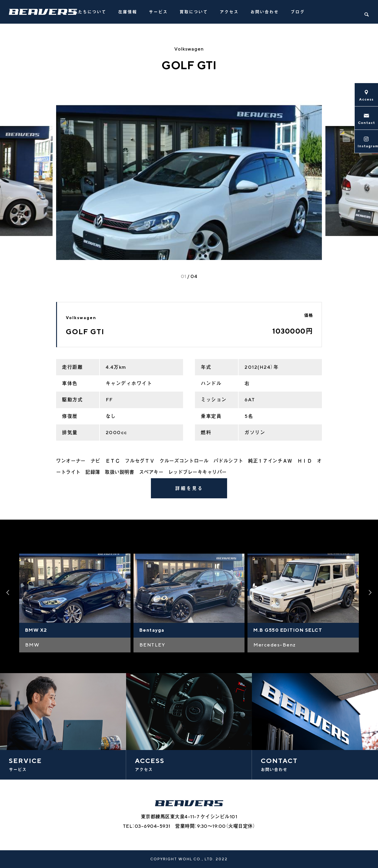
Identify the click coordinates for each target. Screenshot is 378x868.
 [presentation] (371, 593)
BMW (32, 645)
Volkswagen (189, 49)
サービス (158, 12)
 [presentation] (7, 593)
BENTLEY (152, 645)
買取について (194, 12)
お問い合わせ (265, 12)
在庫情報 (128, 12)
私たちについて (90, 12)
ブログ (298, 12)
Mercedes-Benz (275, 645)
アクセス (229, 12)
